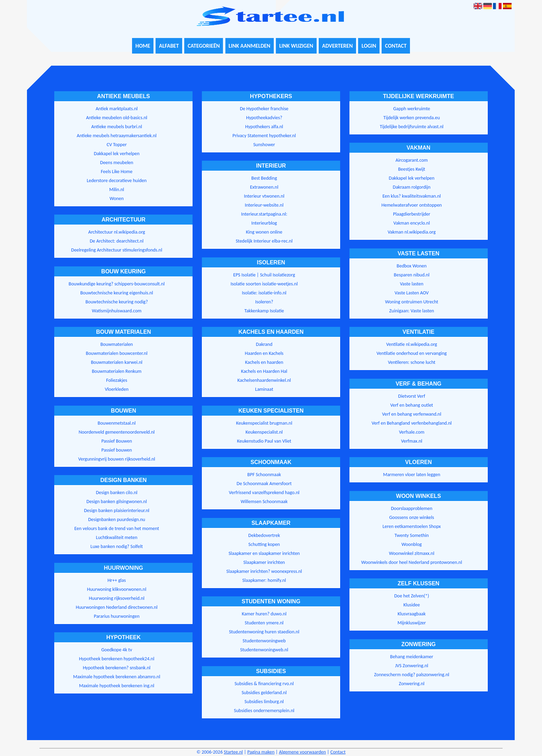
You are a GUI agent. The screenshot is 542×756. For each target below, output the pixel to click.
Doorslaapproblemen (412, 508)
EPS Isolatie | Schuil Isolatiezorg (264, 275)
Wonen (117, 199)
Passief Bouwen (117, 441)
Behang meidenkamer (412, 657)
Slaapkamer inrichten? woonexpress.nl (264, 571)
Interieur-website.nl (264, 205)
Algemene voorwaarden (302, 752)
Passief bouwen (116, 450)
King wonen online (264, 232)
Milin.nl (117, 190)
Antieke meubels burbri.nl (117, 127)
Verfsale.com (412, 432)
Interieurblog (264, 223)
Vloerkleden (117, 389)
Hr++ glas (117, 580)
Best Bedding (264, 178)
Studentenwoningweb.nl (264, 650)
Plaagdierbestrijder (412, 214)
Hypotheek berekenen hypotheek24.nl (117, 659)
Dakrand (264, 344)
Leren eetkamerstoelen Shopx (412, 526)
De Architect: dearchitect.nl (117, 241)
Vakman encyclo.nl (412, 223)
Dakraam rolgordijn (412, 187)
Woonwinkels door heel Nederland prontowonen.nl (412, 562)
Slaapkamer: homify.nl (264, 580)
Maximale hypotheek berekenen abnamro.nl (117, 677)
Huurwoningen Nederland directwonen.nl (116, 607)
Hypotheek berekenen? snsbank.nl (117, 668)
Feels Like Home (117, 172)
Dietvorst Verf (412, 396)
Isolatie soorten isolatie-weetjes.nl (264, 284)
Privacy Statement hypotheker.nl (264, 136)
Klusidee (412, 605)
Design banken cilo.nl (116, 493)
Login (369, 46)
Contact (396, 46)
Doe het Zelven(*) (412, 596)
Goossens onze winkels (412, 517)
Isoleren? (264, 302)
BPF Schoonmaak (264, 475)
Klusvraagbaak (412, 614)
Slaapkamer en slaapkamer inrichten (264, 553)
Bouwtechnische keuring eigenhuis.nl (117, 293)
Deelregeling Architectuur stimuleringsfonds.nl (117, 250)
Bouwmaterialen (117, 344)
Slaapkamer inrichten (264, 562)
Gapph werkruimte (412, 109)
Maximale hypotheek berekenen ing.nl (117, 686)
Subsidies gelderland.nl (264, 693)
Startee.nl (233, 752)
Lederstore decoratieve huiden (117, 181)
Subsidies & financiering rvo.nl (264, 684)
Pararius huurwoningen (116, 616)
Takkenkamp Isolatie (264, 311)
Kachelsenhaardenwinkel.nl (264, 380)
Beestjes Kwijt (412, 169)
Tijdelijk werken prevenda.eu (412, 118)
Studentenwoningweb (264, 641)
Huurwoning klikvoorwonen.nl (117, 589)
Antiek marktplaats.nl (117, 109)
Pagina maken (261, 752)
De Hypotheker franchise (264, 109)
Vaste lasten (412, 284)
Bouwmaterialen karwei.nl (117, 362)
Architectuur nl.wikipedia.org (116, 232)
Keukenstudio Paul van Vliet (264, 441)
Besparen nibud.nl (412, 275)
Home (143, 46)
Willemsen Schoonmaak (264, 502)
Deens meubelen (117, 163)
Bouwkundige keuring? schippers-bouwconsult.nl (117, 284)
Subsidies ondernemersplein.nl (264, 711)
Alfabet (169, 46)
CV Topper (116, 145)
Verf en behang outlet (412, 405)
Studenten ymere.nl (264, 623)
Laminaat (264, 389)
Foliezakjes (117, 380)
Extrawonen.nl (264, 187)
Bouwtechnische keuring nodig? (116, 302)
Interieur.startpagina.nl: (264, 214)
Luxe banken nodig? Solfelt (117, 546)
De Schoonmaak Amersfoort (264, 484)
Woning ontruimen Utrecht (412, 302)
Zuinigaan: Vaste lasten (412, 311)
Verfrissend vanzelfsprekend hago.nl (264, 493)
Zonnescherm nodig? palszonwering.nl (412, 675)
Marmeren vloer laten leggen (412, 475)
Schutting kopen (264, 544)
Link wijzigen (296, 46)
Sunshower (264, 145)
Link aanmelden (249, 46)
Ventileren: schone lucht (412, 362)
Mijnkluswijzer (412, 623)
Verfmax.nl (412, 441)
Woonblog (412, 544)
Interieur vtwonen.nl (264, 196)
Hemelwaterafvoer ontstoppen (412, 205)
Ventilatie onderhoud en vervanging (412, 353)
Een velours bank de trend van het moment (117, 528)
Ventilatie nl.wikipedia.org (412, 344)
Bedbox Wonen (412, 266)
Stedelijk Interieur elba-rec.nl (264, 241)
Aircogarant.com (412, 160)
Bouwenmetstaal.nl (117, 423)
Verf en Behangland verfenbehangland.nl (412, 423)
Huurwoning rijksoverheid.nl (117, 598)
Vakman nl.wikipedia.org (412, 232)
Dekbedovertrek (264, 535)
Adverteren (338, 46)
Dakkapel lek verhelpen (116, 154)
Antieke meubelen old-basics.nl (117, 118)
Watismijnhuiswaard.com (117, 311)
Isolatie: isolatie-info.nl (264, 293)
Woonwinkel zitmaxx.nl (412, 553)
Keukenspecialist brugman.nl (264, 423)
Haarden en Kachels (264, 353)
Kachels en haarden (264, 362)
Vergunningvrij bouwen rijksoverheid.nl (117, 459)
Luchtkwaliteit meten (117, 537)
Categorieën (204, 46)
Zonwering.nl (412, 684)
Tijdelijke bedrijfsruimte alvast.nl (412, 127)
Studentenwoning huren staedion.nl (264, 632)
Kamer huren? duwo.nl (264, 614)
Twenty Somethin (412, 535)
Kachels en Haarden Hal (264, 371)
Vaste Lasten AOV (412, 293)
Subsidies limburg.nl (264, 702)
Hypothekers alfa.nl (264, 127)
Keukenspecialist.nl (264, 432)
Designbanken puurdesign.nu (117, 519)
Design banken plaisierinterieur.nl (117, 511)
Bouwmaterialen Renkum (117, 371)
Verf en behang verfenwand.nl (412, 414)
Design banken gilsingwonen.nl (117, 502)
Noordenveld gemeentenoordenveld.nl (116, 432)
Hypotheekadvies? (264, 118)
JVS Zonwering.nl (412, 666)
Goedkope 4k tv (117, 650)
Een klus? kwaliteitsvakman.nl (412, 196)
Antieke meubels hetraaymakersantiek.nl (117, 136)
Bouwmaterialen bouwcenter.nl (116, 353)
